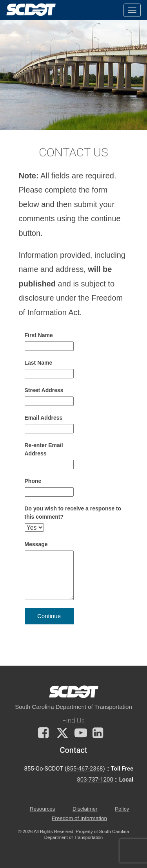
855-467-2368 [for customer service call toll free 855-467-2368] (85, 769)
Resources (43, 809)
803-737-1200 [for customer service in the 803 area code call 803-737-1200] (95, 780)
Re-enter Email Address (44, 449)
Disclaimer (85, 809)
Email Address (44, 418)
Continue (49, 616)
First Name (39, 335)
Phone (33, 481)
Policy (122, 809)
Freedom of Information (79, 818)
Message (36, 544)
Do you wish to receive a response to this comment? (73, 513)
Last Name (39, 363)
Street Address (44, 390)
